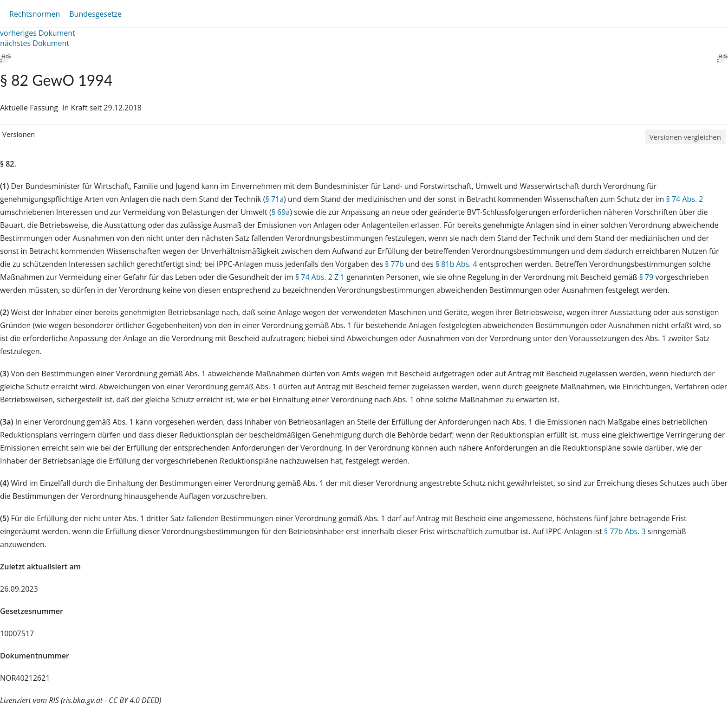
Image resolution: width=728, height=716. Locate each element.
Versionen (19, 134)
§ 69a (281, 212)
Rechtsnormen (35, 14)
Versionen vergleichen (685, 137)
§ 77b (394, 264)
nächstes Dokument (35, 43)
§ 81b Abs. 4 (456, 264)
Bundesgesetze (95, 14)
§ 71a (275, 199)
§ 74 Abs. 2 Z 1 (320, 277)
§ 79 (647, 277)
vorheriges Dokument (38, 33)
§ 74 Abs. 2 (685, 199)
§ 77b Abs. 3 (625, 531)
